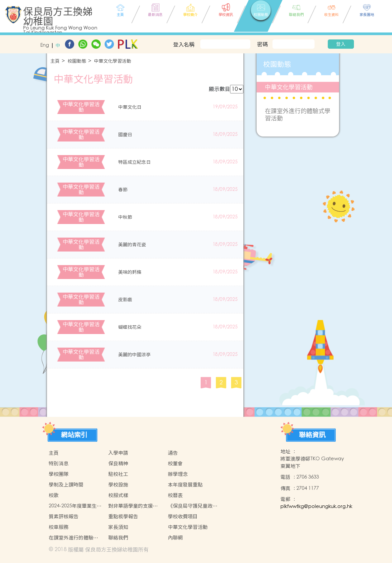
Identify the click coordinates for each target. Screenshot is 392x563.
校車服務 (59, 527)
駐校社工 (118, 474)
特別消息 (59, 463)
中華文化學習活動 (113, 61)
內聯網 (175, 538)
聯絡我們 (118, 538)
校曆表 (175, 495)
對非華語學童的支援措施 (133, 506)
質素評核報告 (64, 516)
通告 (173, 453)
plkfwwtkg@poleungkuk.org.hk (316, 507)
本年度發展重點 (185, 485)
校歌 (54, 495)
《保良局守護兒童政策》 (190, 506)
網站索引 (74, 435)
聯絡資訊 (312, 435)
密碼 (263, 44)
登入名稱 (184, 44)
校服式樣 (118, 495)
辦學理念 (178, 474)
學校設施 (118, 485)
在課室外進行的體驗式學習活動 (298, 114)
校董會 (175, 463)
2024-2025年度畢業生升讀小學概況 (75, 506)
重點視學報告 (123, 516)
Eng (45, 46)
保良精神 (118, 463)
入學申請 (118, 453)
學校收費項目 (183, 516)
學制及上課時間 (66, 485)
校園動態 (77, 61)
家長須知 (118, 527)
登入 (341, 44)
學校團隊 (59, 474)
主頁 (55, 61)
